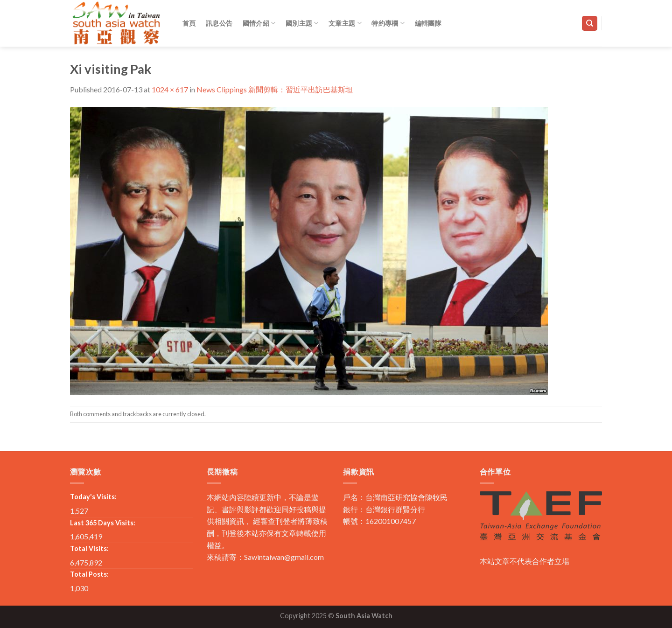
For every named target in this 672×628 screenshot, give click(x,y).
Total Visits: (89, 548)
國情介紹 (259, 23)
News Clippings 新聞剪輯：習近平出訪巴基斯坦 (275, 89)
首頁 (189, 23)
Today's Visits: (93, 497)
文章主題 (345, 23)
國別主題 (302, 23)
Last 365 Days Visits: (103, 523)
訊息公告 (219, 23)
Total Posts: (89, 574)
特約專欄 (388, 23)
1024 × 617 (170, 89)
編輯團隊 (428, 23)
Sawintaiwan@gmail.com (284, 557)
